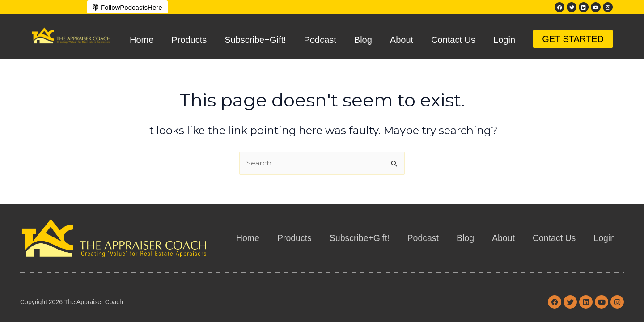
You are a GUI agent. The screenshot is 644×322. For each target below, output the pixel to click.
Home (142, 40)
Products (189, 40)
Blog (363, 40)
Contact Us (453, 40)
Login (504, 40)
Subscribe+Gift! (255, 40)
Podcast (320, 40)
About (402, 40)
